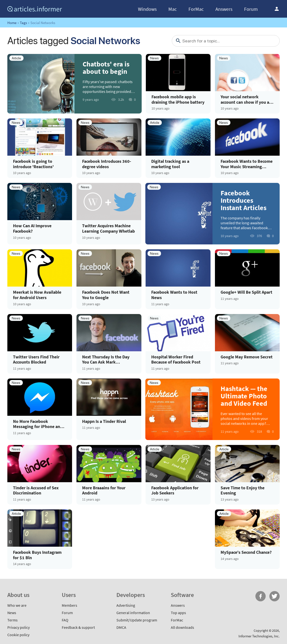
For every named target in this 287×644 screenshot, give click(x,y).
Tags (23, 23)
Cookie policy (18, 635)
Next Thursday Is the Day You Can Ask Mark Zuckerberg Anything (106, 360)
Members (69, 605)
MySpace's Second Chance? (246, 552)
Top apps (178, 613)
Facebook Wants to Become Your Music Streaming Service (247, 164)
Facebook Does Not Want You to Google (106, 295)
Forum (251, 9)
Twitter (275, 596)
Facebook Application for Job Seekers (175, 490)
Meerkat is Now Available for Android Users (37, 295)
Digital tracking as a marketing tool (170, 164)
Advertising (126, 605)
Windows (147, 9)
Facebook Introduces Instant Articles (243, 200)
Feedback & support (78, 627)
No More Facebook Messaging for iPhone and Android (38, 424)
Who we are (17, 605)
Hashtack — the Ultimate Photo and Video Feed (244, 396)
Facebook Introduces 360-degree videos (107, 164)
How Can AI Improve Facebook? (32, 228)
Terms (12, 620)
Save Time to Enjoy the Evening (243, 490)
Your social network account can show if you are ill (247, 99)
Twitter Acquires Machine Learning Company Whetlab (108, 228)
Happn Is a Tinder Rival (104, 421)
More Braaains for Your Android (104, 490)
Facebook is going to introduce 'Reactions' (33, 164)
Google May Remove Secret (247, 357)
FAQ (65, 620)
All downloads (182, 627)
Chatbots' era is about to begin (106, 68)
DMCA (121, 627)
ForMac (196, 9)
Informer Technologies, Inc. (259, 636)
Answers (224, 9)
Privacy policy (19, 627)
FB (261, 596)
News (12, 613)
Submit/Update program (137, 620)
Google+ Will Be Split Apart (246, 292)
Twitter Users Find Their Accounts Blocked (36, 360)
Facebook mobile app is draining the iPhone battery (178, 99)
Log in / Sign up (277, 9)
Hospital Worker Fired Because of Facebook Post (176, 360)
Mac (173, 9)
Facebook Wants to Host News (174, 295)
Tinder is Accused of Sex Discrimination (36, 490)
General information (133, 613)
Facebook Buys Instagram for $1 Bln (37, 555)
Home (12, 23)
